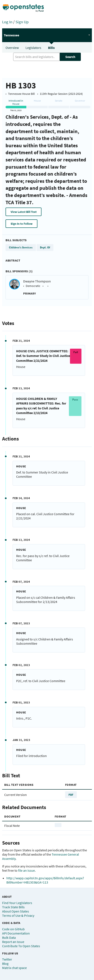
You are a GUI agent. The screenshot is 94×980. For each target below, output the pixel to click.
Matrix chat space (14, 968)
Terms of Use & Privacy (18, 915)
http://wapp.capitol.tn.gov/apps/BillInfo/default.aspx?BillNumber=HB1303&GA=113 (45, 880)
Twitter (7, 959)
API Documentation (16, 933)
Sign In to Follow (22, 224)
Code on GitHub (13, 929)
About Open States (16, 911)
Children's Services (21, 247)
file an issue (26, 870)
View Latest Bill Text (24, 212)
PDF (71, 795)
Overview (12, 48)
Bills (51, 48)
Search (70, 57)
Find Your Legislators (17, 903)
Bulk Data (9, 937)
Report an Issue (13, 942)
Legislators (33, 48)
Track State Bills (13, 907)
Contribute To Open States (21, 946)
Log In (7, 22)
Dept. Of (45, 247)
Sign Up (22, 22)
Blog (5, 963)
